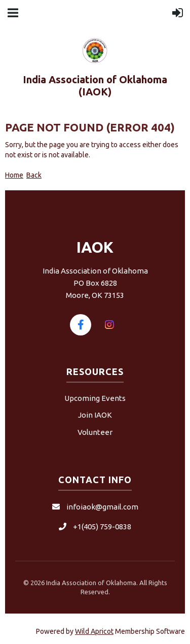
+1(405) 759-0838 (102, 527)
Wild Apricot (94, 631)
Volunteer (95, 432)
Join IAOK (95, 415)
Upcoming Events (95, 398)
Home (14, 175)
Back (34, 175)
